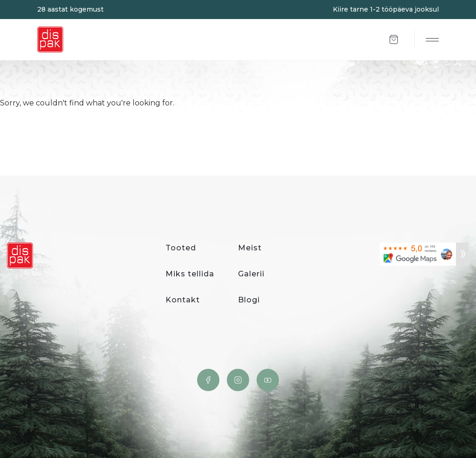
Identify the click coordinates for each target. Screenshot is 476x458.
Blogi (249, 300)
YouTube (268, 380)
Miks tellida (190, 274)
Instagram (238, 380)
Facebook (208, 380)
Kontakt (183, 300)
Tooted (181, 248)
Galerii (251, 274)
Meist (250, 248)
